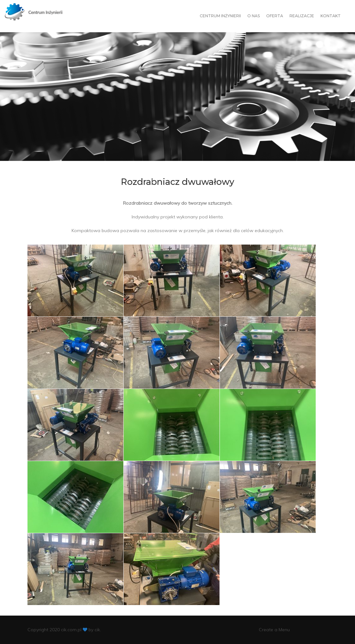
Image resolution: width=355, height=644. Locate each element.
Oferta (275, 16)
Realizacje (302, 16)
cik (97, 630)
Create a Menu (274, 630)
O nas (254, 16)
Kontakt (331, 16)
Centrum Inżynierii (220, 16)
